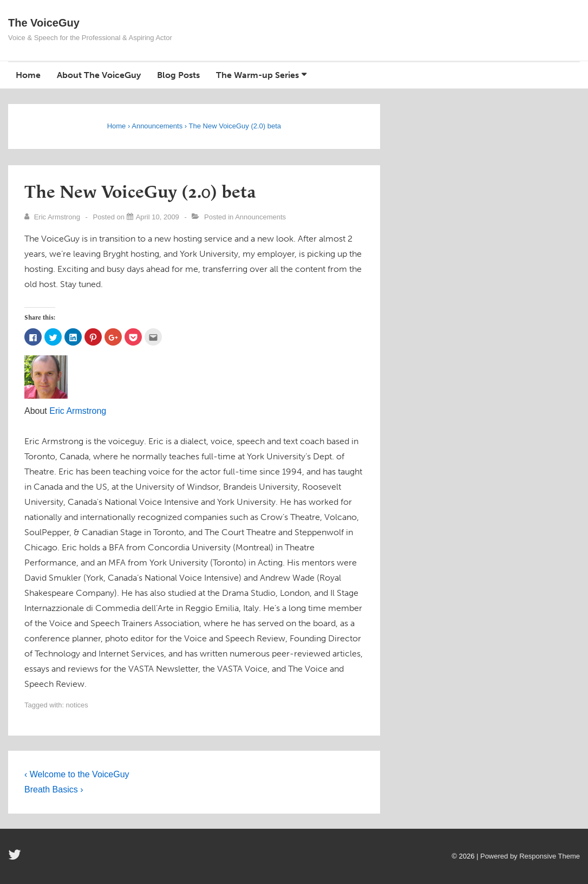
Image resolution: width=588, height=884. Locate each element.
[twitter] (16, 858)
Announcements (260, 217)
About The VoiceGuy (99, 75)
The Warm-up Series (257, 75)
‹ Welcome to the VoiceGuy (77, 774)
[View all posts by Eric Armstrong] (53, 217)
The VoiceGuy (44, 23)
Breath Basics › (54, 789)
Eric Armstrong (78, 411)
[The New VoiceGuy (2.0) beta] (158, 217)
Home (28, 75)
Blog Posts (178, 75)
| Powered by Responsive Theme (528, 856)
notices (77, 705)
